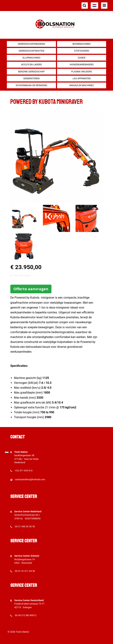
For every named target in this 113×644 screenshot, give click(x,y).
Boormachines (82, 44)
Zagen (82, 58)
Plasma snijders (81, 72)
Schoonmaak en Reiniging (31, 85)
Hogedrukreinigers (82, 65)
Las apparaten (82, 78)
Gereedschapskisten (31, 51)
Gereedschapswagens (31, 44)
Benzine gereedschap (32, 72)
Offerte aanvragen (31, 289)
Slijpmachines (31, 58)
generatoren (32, 78)
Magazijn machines (82, 85)
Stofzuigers (82, 51)
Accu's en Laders (31, 65)
